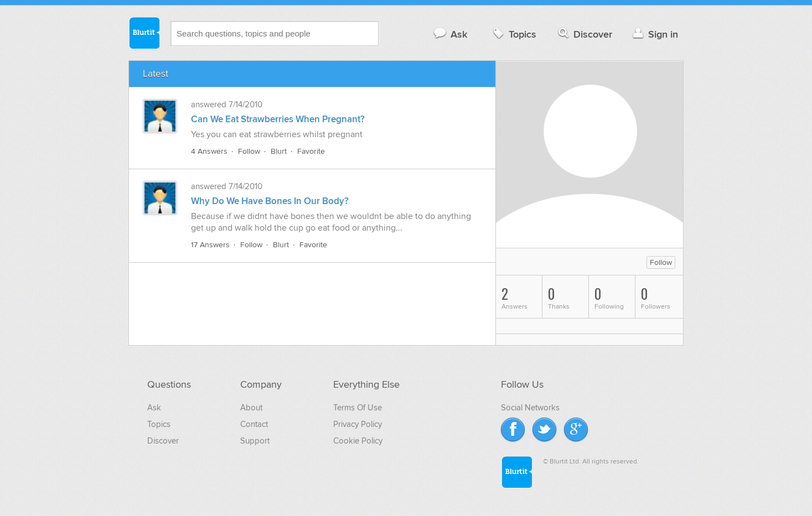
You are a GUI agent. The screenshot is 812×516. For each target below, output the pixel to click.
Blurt (279, 151)
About (251, 408)
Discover (584, 34)
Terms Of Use (358, 408)
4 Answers (209, 151)
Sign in (654, 34)
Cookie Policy (358, 441)
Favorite (311, 151)
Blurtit (144, 33)
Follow (249, 151)
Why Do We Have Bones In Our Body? (270, 201)
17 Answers (210, 245)
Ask (450, 34)
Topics (513, 34)
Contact (254, 424)
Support (255, 441)
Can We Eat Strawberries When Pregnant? (278, 119)
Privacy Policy (358, 424)
